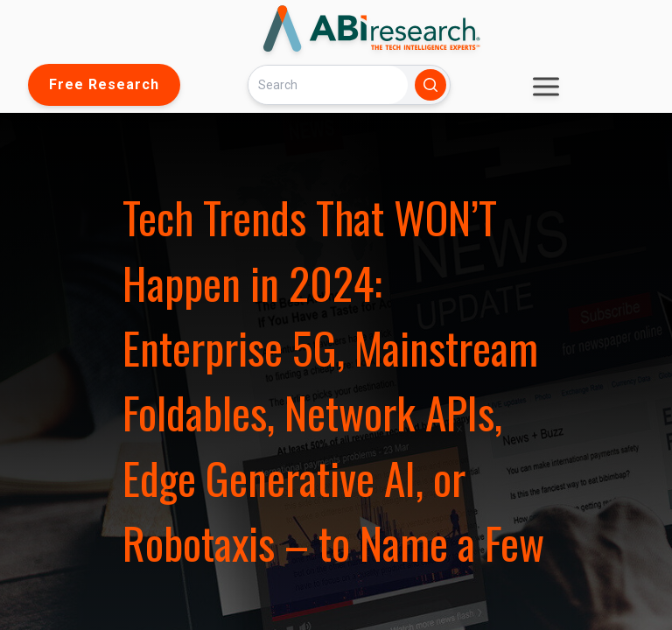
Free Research (104, 84)
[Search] (328, 84)
